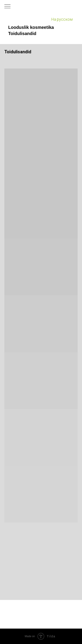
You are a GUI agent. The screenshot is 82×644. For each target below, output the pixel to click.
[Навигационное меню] (7, 7)
